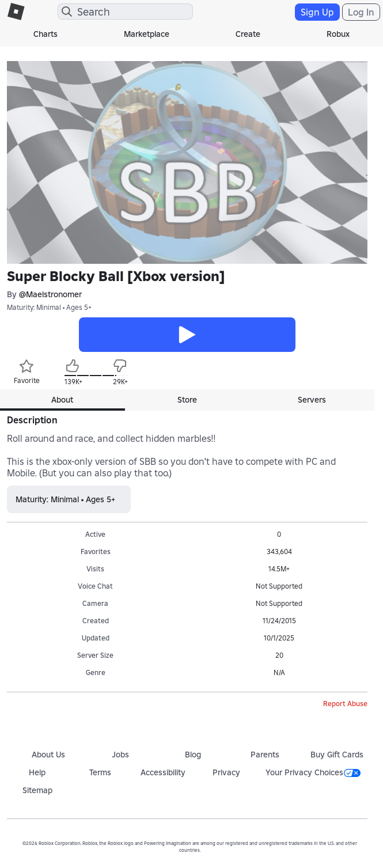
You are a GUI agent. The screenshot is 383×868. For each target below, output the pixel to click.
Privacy (226, 772)
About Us (48, 755)
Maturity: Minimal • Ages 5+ (49, 307)
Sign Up (317, 12)
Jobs (120, 755)
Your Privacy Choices (313, 772)
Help (37, 772)
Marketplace (147, 34)
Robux (338, 34)
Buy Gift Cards (337, 755)
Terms (100, 772)
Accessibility (163, 772)
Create (248, 34)
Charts (45, 34)
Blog (193, 755)
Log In (361, 12)
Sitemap (37, 790)
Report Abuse (345, 704)
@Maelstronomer (50, 294)
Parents (265, 755)
